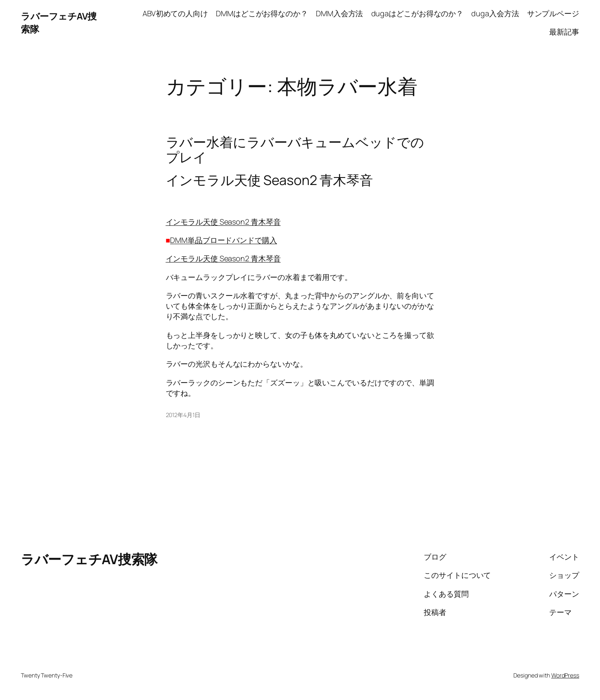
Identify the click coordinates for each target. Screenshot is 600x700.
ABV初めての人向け (175, 13)
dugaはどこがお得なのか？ (417, 13)
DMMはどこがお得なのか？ (262, 13)
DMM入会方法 (339, 13)
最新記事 (564, 32)
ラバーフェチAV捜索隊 (89, 559)
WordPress (565, 675)
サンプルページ (553, 13)
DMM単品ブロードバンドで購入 (224, 240)
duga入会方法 (495, 13)
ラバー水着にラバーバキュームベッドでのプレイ (295, 150)
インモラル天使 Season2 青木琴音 (223, 222)
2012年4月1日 (183, 415)
